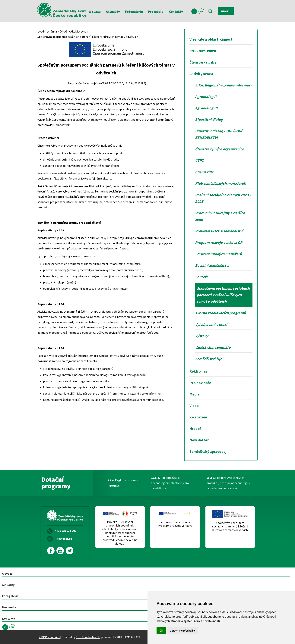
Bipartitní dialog (209, 119)
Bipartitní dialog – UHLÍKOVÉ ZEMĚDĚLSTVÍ (219, 134)
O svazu (95, 12)
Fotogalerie (134, 12)
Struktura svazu (203, 51)
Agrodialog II (206, 97)
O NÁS (64, 31)
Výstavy (202, 336)
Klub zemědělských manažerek (220, 183)
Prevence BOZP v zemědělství (219, 231)
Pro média (156, 12)
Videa (194, 406)
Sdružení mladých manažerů (218, 254)
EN (201, 11)
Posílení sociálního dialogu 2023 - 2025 (223, 198)
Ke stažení (198, 417)
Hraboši (196, 428)
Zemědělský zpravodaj (208, 451)
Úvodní (42, 31)
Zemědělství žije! (209, 359)
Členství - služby (203, 62)
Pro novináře (200, 383)
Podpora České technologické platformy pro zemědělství (170, 483)
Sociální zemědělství (212, 265)
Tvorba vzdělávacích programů (220, 313)
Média (195, 394)
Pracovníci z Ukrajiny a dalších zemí (220, 216)
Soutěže (202, 277)
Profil (226, 11)
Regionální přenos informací (123, 483)
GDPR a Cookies (49, 637)
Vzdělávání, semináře (213, 347)
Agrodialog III (206, 108)
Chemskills (204, 172)
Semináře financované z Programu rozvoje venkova (175, 524)
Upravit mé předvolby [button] (182, 631)
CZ (194, 11)
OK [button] (161, 631)
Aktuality (113, 12)
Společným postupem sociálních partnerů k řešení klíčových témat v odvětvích (88, 37)
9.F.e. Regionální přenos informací (223, 85)
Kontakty (176, 12)
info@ (63, 539)
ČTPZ (199, 160)
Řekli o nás (198, 371)
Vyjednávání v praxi (211, 324)
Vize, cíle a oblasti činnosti (211, 39)
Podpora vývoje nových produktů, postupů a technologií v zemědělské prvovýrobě (228, 483)
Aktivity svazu (79, 31)
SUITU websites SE (88, 637)
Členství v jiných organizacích (220, 149)
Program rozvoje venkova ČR (219, 242)
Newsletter (199, 440)
